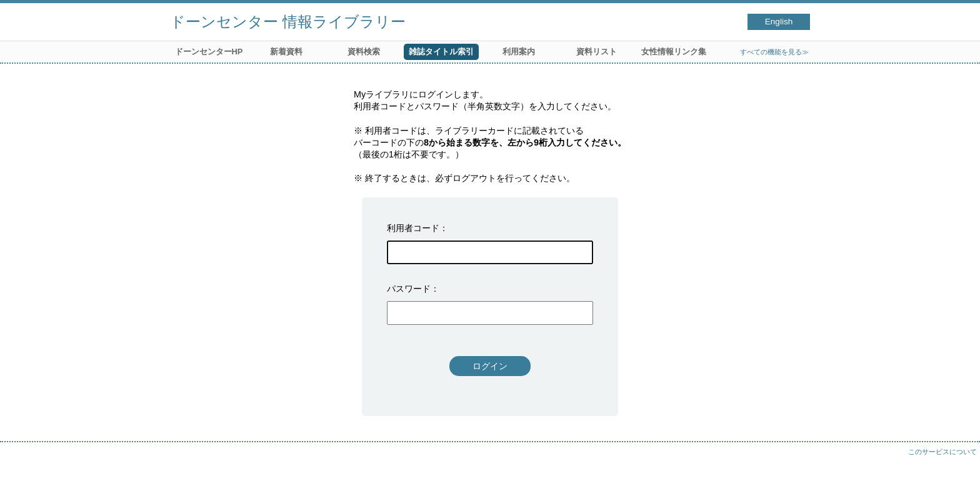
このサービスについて (942, 452)
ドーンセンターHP (209, 52)
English (779, 22)
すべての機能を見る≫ (774, 52)
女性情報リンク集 (674, 52)
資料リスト (597, 52)
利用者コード (413, 228)
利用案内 (519, 52)
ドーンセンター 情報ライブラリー (288, 22)
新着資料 (286, 52)
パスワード (409, 289)
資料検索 (364, 52)
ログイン (490, 366)
